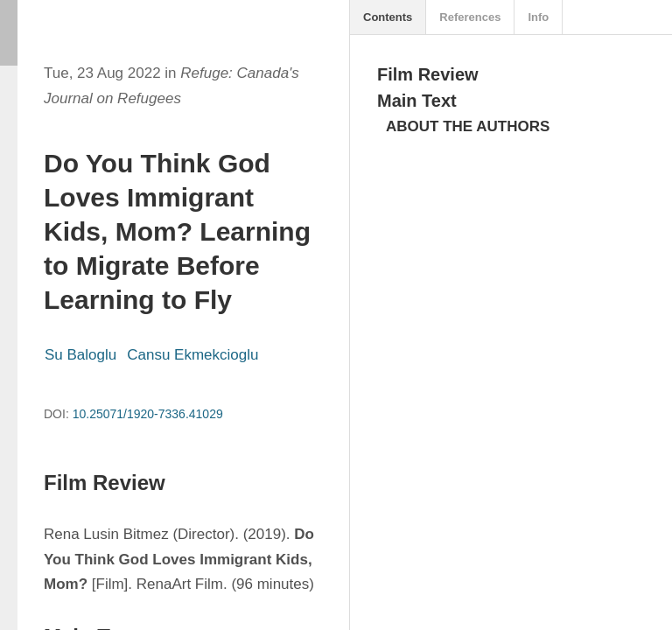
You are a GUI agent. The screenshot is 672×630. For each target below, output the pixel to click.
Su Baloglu (80, 355)
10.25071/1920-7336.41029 (148, 414)
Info (538, 17)
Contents (388, 17)
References (470, 17)
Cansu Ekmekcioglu (192, 355)
